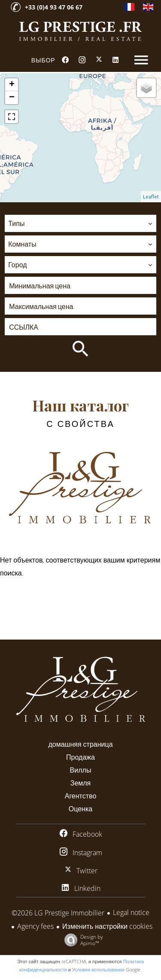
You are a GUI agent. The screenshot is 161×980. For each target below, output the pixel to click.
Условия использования (98, 969)
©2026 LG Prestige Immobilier (58, 913)
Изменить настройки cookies (107, 926)
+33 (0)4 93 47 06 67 (54, 7)
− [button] (12, 98)
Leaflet (151, 196)
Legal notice (131, 912)
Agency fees (35, 926)
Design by (82, 940)
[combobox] (80, 223)
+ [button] (12, 85)
